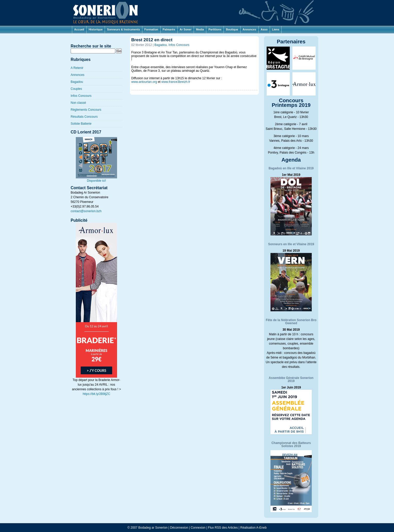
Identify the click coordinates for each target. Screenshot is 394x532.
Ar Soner (186, 29)
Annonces (249, 29)
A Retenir (77, 68)
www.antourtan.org (144, 82)
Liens (276, 29)
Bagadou (77, 82)
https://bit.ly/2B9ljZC (97, 394)
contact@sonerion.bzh (86, 211)
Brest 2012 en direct (152, 40)
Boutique (232, 29)
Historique (96, 29)
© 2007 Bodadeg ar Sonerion (147, 528)
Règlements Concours (86, 110)
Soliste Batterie (81, 124)
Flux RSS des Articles (223, 528)
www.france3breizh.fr (176, 82)
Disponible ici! (96, 179)
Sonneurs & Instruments (124, 29)
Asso (264, 29)
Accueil (79, 29)
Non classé (78, 103)
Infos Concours (81, 96)
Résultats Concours (84, 117)
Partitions (215, 29)
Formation (151, 29)
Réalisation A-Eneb (253, 528)
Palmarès (169, 29)
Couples (76, 89)
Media (200, 29)
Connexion (198, 528)
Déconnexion (179, 528)
